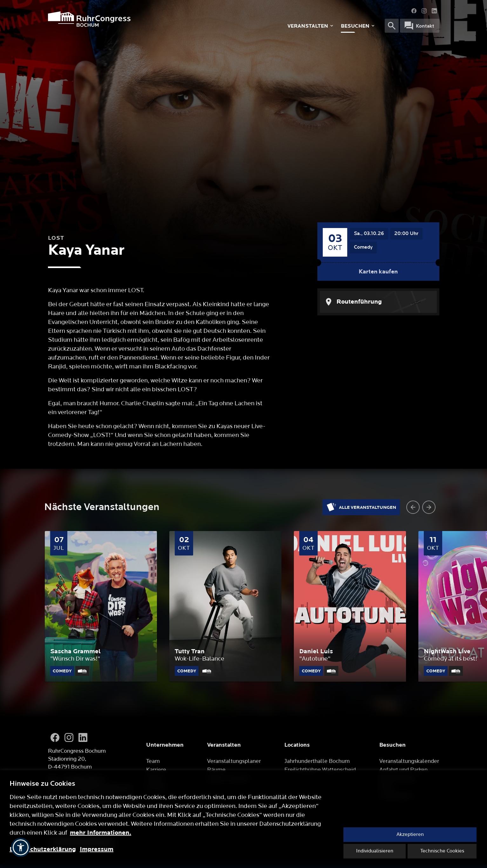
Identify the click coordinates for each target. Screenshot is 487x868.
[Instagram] (69, 737)
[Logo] (131, 19)
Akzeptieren (410, 834)
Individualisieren (375, 851)
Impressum (97, 849)
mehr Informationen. (101, 833)
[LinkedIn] (83, 737)
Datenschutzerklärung (43, 849)
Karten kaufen (378, 272)
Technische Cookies (442, 851)
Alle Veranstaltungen (361, 507)
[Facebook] (55, 737)
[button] (21, 847)
